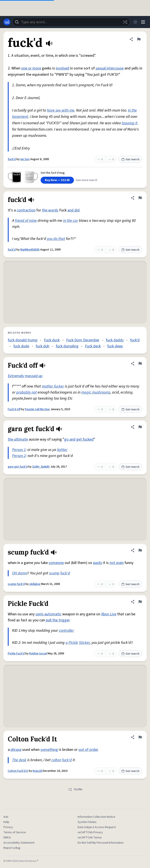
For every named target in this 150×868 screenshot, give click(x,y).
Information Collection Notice (96, 817)
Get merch (130, 159)
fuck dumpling (67, 346)
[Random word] (125, 22)
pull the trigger (58, 620)
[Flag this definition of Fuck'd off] (140, 364)
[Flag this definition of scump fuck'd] (140, 550)
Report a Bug (12, 848)
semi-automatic (48, 614)
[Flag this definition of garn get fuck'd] (140, 427)
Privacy (8, 827)
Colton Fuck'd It (18, 771)
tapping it (130, 123)
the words (50, 210)
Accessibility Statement (19, 843)
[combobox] (71, 22)
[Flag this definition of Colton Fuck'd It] (140, 737)
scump (54, 573)
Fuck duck (52, 340)
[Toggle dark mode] (135, 22)
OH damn (20, 573)
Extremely (16, 376)
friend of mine (26, 221)
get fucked (85, 439)
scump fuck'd (16, 584)
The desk (19, 760)
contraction (26, 210)
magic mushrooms (96, 392)
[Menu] (143, 22)
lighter (62, 450)
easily (97, 563)
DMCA (7, 838)
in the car (71, 221)
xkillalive (35, 584)
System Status (87, 822)
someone (56, 563)
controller (66, 631)
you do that (56, 239)
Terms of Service (15, 832)
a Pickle (72, 643)
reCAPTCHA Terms (90, 838)
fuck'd (12, 159)
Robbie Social (38, 654)
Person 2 (19, 456)
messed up (34, 376)
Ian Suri (25, 159)
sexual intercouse (110, 68)
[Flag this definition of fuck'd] (139, 39)
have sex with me (61, 110)
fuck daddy (115, 340)
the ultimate (18, 439)
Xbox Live (109, 614)
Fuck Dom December (83, 340)
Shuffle (75, 789)
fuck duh (42, 346)
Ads (6, 817)
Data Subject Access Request (97, 827)
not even (117, 563)
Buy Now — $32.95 (57, 180)
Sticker (84, 643)
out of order (88, 750)
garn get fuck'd (18, 467)
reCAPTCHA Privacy (90, 832)
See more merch (86, 180)
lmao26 (37, 771)
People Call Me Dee (37, 409)
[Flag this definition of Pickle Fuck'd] (140, 602)
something (49, 750)
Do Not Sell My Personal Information (101, 843)
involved (62, 68)
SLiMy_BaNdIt (41, 467)
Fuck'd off (14, 409)
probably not (26, 392)
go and (70, 439)
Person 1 (19, 450)
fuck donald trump (23, 340)
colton (56, 760)
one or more (31, 68)
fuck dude (21, 346)
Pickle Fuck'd (16, 654)
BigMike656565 (30, 250)
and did (73, 210)
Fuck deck (93, 346)
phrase (16, 750)
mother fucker (53, 386)
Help (6, 822)
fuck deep (115, 346)
